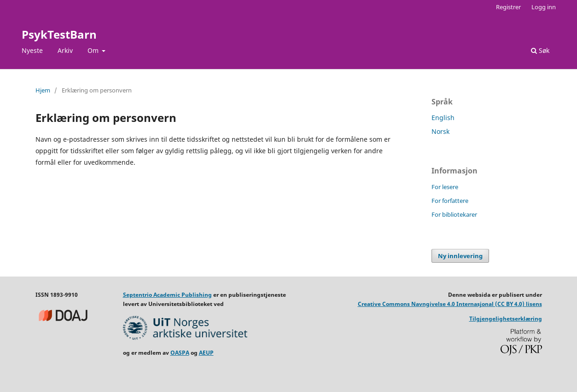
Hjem (43, 90)
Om (94, 50)
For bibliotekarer (454, 214)
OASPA (180, 353)
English (443, 118)
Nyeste (32, 50)
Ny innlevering (460, 256)
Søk (540, 50)
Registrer (508, 7)
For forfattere (450, 201)
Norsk (440, 131)
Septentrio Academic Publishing (167, 295)
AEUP (206, 353)
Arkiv (65, 50)
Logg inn (544, 7)
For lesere (445, 187)
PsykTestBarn (59, 34)
